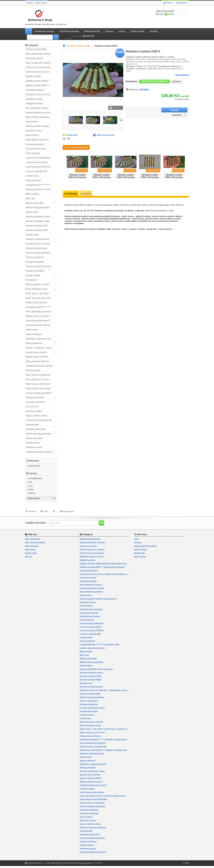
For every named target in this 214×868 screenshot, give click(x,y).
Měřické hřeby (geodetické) (38, 208)
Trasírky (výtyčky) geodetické (39, 393)
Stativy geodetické (34, 343)
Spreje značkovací (34, 334)
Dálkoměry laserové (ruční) (38, 72)
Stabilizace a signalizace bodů (39, 339)
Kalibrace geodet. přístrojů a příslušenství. (41, 126)
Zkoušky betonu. (33, 443)
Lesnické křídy (32, 176)
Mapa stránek (41, 3)
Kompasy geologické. (35, 144)
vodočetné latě (79, 221)
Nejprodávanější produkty (146, 548)
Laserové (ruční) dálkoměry (38, 158)
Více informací (182, 75)
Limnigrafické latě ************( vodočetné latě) (41, 185)
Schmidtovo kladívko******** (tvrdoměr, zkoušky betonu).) (41, 307)
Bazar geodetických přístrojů (38, 54)
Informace (34, 460)
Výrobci (33, 476)
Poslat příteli (72, 135)
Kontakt (30, 3)
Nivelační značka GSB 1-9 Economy (126, 176)
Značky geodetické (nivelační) (39, 452)
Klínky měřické (32, 135)
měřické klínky (117, 221)
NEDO (31, 492)
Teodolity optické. (33, 370)
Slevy (137, 541)
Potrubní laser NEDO (35, 271)
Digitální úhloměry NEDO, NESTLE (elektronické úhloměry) (41, 81)
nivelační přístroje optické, (163, 217)
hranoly (177, 219)
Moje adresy (30, 552)
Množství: (156, 110)
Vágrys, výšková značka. (37, 416)
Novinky (138, 544)
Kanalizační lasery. (34, 131)
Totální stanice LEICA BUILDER (40, 384)
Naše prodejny (34, 466)
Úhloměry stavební (34, 411)
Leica (31, 488)
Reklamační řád (92, 31)
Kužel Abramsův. (33, 153)
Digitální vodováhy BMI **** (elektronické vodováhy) (41, 85)
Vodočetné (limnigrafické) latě (39, 420)
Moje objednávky (33, 541)
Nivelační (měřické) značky (38, 221)
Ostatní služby (137, 31)
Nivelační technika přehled (37, 239)
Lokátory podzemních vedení (38, 189)
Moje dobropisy (32, 548)
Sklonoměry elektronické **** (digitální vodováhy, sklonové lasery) (41, 321)
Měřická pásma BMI (34, 203)
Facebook (32, 516)
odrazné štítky (166, 219)
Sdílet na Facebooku (106, 135)
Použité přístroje (33, 275)
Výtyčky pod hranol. (34, 438)
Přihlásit (169, 3)
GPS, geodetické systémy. (37, 108)
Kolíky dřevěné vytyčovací (37, 140)
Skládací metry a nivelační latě (39, 316)
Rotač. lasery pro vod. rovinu (38, 298)
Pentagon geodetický (35, 262)
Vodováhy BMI (32, 425)
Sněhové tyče (32, 330)
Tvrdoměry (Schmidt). (35, 402)
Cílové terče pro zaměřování (38, 67)
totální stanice (127, 217)
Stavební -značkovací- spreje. (39, 348)
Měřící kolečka (32, 194)
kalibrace (69, 224)
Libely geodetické (33, 180)
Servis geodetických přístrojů (38, 312)
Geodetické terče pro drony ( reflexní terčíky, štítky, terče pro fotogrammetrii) (41, 94)
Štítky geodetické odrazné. (37, 361)
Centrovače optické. (34, 58)
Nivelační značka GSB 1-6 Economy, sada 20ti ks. (101, 177)
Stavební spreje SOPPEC (37, 357)
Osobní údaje (31, 555)
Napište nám (140, 555)
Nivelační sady (32, 235)
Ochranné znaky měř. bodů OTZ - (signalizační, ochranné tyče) (41, 244)
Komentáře (87, 194)
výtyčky (90, 221)
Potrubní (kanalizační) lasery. (39, 266)
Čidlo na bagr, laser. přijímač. (39, 63)
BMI (30, 484)
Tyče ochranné (32, 407)
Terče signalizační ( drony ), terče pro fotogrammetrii (41, 379)
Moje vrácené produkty (35, 544)
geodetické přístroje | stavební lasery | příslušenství (46, 17)
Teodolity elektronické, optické (39, 366)
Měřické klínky (32, 212)
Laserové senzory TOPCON (38, 167)
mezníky (68, 221)
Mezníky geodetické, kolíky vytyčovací (41, 217)
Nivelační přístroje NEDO (37, 230)
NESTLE (32, 495)
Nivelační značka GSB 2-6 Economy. (174, 176)
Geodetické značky (34, 99)
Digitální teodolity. (33, 76)
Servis (122, 31)
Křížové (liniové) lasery (36, 149)
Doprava (109, 31)
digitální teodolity (143, 217)
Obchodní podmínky (69, 31)
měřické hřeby (138, 219)
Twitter (46, 516)
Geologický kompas (34, 104)
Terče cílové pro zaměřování (38, 375)
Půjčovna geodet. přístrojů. (38, 284)
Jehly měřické (32, 122)
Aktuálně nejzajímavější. (36, 49)
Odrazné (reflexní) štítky (36, 248)
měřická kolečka (88, 219)
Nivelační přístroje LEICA (37, 226)
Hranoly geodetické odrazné (38, 113)
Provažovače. (32, 280)
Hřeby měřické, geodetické (37, 117)
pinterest (168, 229)
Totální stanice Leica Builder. (38, 389)
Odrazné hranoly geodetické (38, 253)
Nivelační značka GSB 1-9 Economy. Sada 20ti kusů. (150, 177)
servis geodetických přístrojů (164, 221)
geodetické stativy (102, 221)
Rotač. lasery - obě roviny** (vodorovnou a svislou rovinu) (41, 294)
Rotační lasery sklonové (36, 303)
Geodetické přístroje (44, 31)
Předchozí (64, 164)
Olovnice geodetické (35, 257)
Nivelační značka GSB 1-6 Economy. (77, 176)
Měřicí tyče (30, 199)
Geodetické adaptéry (35, 90)
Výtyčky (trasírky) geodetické (38, 434)
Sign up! (29, 559)
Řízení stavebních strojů (36, 289)
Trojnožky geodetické (35, 398)
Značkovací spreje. (34, 447)
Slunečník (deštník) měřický (38, 325)
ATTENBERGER (35, 481)
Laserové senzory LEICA (37, 162)
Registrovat (183, 3)
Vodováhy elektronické (36, 429)
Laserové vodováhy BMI (36, 171)
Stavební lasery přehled (36, 352)
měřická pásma (152, 219)
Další (122, 120)
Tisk (68, 138)
